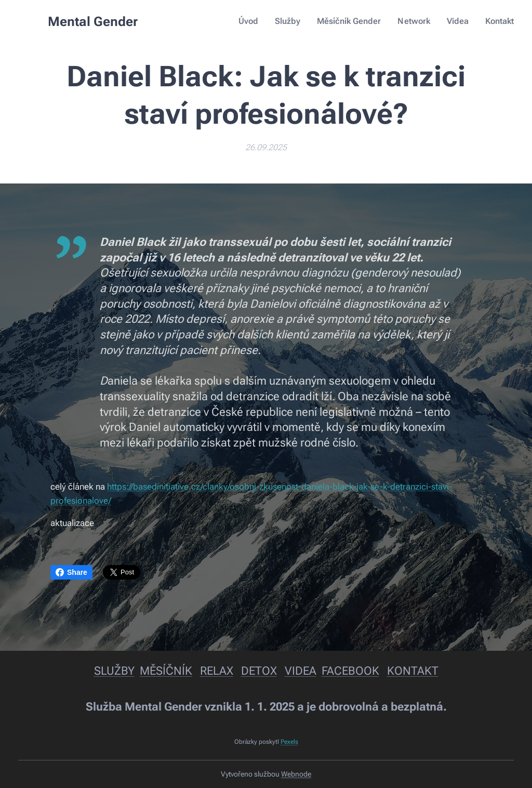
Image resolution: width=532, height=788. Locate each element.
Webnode (296, 774)
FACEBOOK (350, 671)
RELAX (217, 671)
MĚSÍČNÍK (166, 671)
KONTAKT (413, 671)
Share (71, 572)
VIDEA (301, 671)
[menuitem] (257, 21)
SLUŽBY (114, 671)
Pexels (289, 742)
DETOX (259, 671)
